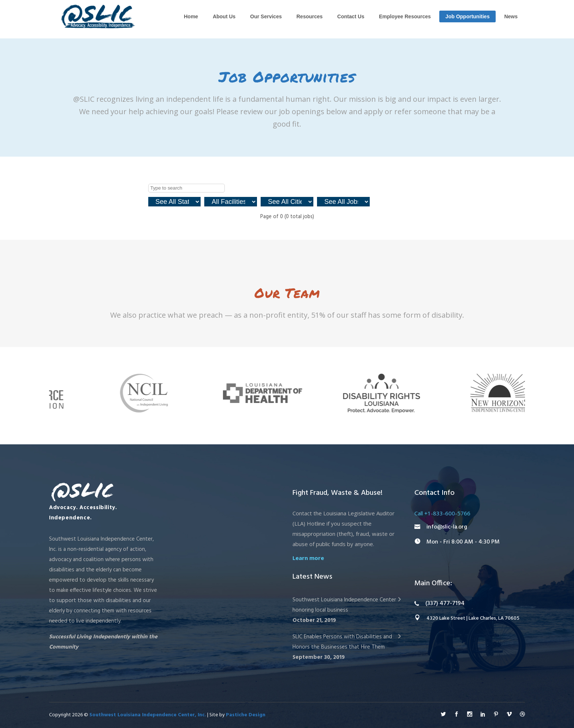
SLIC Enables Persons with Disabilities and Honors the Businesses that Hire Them (342, 642)
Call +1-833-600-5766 (442, 513)
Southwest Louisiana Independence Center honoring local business (344, 605)
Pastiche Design (246, 715)
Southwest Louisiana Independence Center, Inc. (148, 715)
